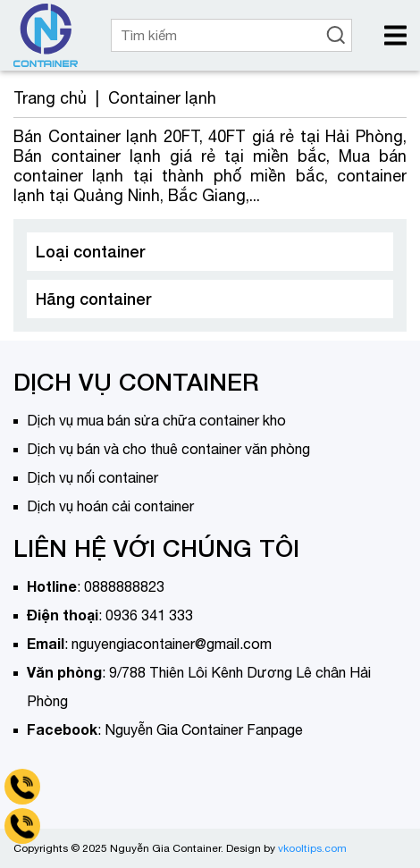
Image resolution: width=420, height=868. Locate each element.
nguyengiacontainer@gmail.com (172, 644)
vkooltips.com (312, 848)
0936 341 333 (149, 615)
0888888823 (124, 586)
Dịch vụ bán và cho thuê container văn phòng (168, 449)
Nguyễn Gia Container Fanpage (204, 729)
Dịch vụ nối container (92, 477)
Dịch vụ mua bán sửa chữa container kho (156, 420)
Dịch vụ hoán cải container (110, 506)
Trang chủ (50, 98)
